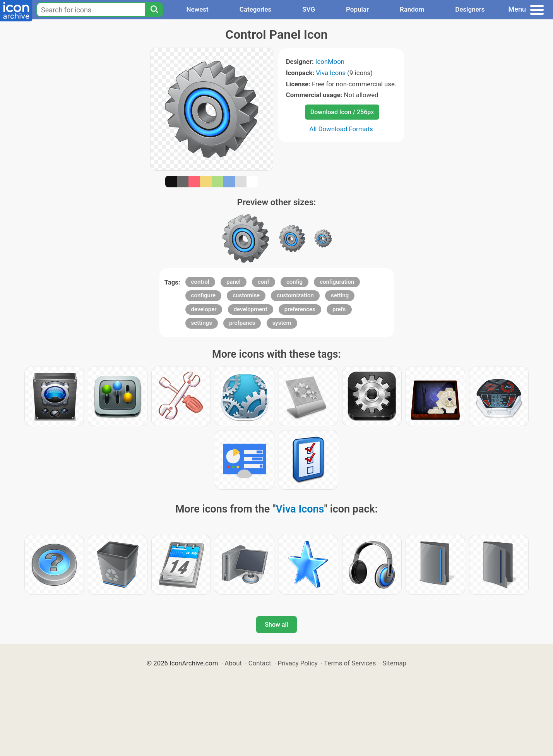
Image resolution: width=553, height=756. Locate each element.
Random (412, 9)
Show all (276, 625)
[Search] (154, 10)
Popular (357, 9)
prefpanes (242, 323)
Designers (470, 9)
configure (204, 295)
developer (204, 309)
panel (234, 282)
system (282, 323)
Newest (197, 9)
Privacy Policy (297, 663)
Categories (256, 9)
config (294, 282)
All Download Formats (341, 129)
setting (340, 295)
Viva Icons (331, 73)
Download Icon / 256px (342, 112)
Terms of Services (350, 663)
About (233, 663)
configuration (337, 282)
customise (246, 295)
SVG (309, 9)
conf (264, 282)
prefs (339, 309)
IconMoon (330, 62)
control (200, 282)
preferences (300, 309)
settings (202, 323)
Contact (260, 663)
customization (295, 295)
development (251, 309)
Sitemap (394, 663)
